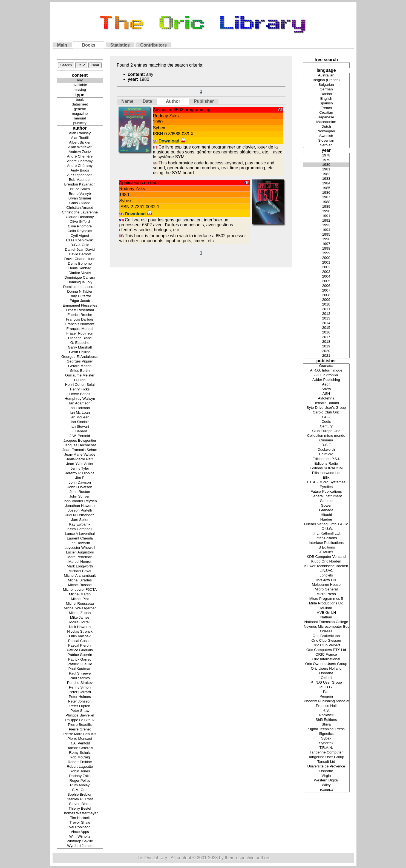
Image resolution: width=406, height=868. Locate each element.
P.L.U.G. (326, 687)
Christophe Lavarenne (80, 212)
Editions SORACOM (326, 468)
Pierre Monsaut (80, 739)
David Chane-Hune (80, 259)
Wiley (326, 785)
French (326, 108)
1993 (326, 225)
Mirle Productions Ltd (326, 603)
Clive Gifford (80, 222)
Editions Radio (326, 464)
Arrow (326, 389)
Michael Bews (80, 571)
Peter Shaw (80, 711)
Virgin (326, 776)
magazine (80, 114)
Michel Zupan (80, 613)
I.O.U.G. (326, 529)
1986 (326, 193)
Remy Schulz (80, 753)
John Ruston (80, 492)
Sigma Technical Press (326, 729)
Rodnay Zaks (80, 776)
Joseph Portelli (80, 511)
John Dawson (80, 483)
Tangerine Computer (326, 753)
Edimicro (326, 454)
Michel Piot (80, 599)
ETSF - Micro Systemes (326, 482)
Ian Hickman (80, 408)
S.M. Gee (80, 790)
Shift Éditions (326, 720)
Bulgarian (326, 85)
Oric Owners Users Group (326, 664)
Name (128, 101)
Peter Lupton (80, 706)
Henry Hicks (80, 389)
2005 (326, 281)
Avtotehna (326, 399)
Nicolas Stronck (80, 632)
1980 (326, 165)
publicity (80, 123)
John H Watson (80, 487)
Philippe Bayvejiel (80, 716)
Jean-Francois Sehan (80, 450)
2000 (326, 258)
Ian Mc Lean (80, 413)
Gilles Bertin (80, 371)
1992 (326, 221)
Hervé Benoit (80, 394)
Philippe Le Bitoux (80, 720)
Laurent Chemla (80, 539)
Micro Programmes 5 (326, 599)
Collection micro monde (326, 436)
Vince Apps (80, 832)
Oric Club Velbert (326, 645)
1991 (326, 216)
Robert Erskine (80, 762)
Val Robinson (80, 827)
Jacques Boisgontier (80, 441)
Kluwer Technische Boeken (326, 566)
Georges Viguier (80, 362)
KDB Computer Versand (326, 557)
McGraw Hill (326, 580)
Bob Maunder (80, 180)
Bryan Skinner (80, 199)
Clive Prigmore (80, 226)
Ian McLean (80, 417)
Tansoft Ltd (326, 762)
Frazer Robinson (80, 334)
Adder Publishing (326, 380)
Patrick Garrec (80, 660)
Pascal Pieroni (80, 646)
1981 (326, 169)
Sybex (326, 739)
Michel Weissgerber (80, 608)
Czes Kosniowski (80, 240)
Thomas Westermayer (80, 813)
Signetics (326, 734)
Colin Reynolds (80, 231)
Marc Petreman (80, 557)
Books (89, 45)
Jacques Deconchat (80, 445)
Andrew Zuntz (80, 152)
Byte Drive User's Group (326, 408)
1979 (326, 160)
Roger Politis (80, 781)
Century (326, 426)
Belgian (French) (326, 80)
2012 (326, 314)
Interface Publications (326, 543)
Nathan (326, 617)
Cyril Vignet (80, 236)
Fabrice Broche (80, 315)
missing (80, 90)
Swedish (326, 136)
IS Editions (326, 548)
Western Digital (326, 780)
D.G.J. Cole (80, 245)
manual (80, 119)
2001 (326, 263)
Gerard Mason (80, 366)
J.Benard (80, 431)
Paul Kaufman (80, 669)
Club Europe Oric (326, 431)
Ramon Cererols (80, 748)
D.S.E (326, 445)
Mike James (80, 618)
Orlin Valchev (80, 636)
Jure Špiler (80, 520)
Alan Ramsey (80, 133)
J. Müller (326, 552)
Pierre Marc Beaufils (80, 734)
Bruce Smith (80, 189)
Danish (326, 94)
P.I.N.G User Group (326, 683)
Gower (326, 506)
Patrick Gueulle (80, 664)
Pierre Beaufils (80, 725)
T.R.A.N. (326, 748)
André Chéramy (80, 166)
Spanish (326, 103)
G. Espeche (80, 343)
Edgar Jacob (80, 301)
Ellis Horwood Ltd (326, 473)
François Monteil (80, 329)
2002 (326, 267)
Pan (326, 692)
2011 (326, 309)
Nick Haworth (80, 627)
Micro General (326, 589)
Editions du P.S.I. (326, 459)
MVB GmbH (326, 613)
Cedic (326, 422)
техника (326, 790)
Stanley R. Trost (80, 799)
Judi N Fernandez (80, 515)
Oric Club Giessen (326, 641)
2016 (326, 332)
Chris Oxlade (80, 203)
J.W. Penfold (80, 436)
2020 (326, 351)
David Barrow (80, 254)
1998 (326, 249)
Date (147, 101)
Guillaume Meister (80, 376)
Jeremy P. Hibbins (80, 473)
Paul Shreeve (80, 674)
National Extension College (326, 622)
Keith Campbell (80, 529)
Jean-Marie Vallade (80, 455)
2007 (326, 291)
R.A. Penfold (80, 743)
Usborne (326, 771)
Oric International (326, 659)
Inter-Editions (326, 538)
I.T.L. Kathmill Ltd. (326, 534)
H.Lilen (80, 380)
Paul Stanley (80, 678)
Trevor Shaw (80, 823)
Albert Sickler (80, 143)
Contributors (153, 45)
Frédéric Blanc (80, 338)
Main (62, 45)
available (80, 85)
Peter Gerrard (80, 692)
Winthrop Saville (80, 841)
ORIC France (326, 655)
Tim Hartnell (80, 818)
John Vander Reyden (80, 501)
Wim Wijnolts (80, 837)
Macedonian (326, 122)
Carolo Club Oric (326, 412)
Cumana (326, 440)
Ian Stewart (80, 427)
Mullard (326, 608)
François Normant (80, 324)
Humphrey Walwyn (80, 399)
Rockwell (326, 715)
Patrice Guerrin (80, 655)
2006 (326, 286)
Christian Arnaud (80, 208)
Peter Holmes (80, 697)
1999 (326, 253)
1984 (326, 183)
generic (80, 109)
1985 (326, 188)
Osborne (326, 673)
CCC (326, 417)
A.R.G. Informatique (326, 371)
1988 (326, 202)
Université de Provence (326, 766)
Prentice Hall (326, 706)
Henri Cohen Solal (80, 385)
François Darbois (80, 320)
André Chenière (80, 157)
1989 (326, 207)
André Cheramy (80, 161)
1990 (326, 211)
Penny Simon (80, 688)
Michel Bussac (80, 585)
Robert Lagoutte (80, 767)
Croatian (326, 113)
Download (172, 141)
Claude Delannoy (80, 217)
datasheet (80, 105)
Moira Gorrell (80, 622)
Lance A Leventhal (80, 534)
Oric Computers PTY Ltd (326, 650)
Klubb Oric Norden (326, 562)
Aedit (326, 385)
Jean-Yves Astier (80, 464)
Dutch (326, 127)
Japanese (326, 117)
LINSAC (326, 571)
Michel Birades (80, 580)
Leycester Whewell (80, 548)
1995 (326, 235)
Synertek (326, 743)
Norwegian (326, 131)
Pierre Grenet (80, 729)
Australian (326, 75)
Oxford (326, 678)
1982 (326, 174)
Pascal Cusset (80, 641)
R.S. (326, 711)
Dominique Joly (80, 282)
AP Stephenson (80, 175)
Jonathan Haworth (80, 506)
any (80, 80)
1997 (326, 244)
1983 (326, 179)
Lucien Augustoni (80, 553)
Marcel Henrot (80, 562)
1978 (326, 155)
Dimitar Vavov (80, 273)
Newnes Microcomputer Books (326, 627)
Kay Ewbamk (80, 525)
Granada (326, 366)
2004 (326, 277)
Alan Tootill (80, 138)
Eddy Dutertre (80, 296)
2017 (326, 337)
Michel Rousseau (80, 604)
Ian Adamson (80, 403)
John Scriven (80, 497)
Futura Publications (326, 492)
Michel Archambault (80, 576)
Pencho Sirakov (80, 683)
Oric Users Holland (326, 669)
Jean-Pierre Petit (80, 459)
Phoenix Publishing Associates (326, 701)
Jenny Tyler (80, 469)
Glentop (326, 501)
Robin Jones (80, 771)
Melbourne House (326, 585)
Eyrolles (326, 487)
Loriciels (326, 576)
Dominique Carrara (80, 278)
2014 (326, 323)
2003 (326, 272)
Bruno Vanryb (80, 194)
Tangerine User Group (326, 757)
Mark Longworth (80, 566)
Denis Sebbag (80, 268)
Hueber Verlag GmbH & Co (326, 524)
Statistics (120, 45)
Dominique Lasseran (80, 287)
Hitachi (326, 515)
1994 (326, 230)
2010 (326, 305)
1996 (326, 239)
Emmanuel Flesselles (80, 306)
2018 (326, 342)
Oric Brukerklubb (326, 636)
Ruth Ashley (80, 785)
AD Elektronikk (326, 375)
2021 (326, 356)
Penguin (326, 697)
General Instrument (326, 496)
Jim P (80, 478)
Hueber (326, 520)
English (326, 99)
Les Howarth (80, 543)
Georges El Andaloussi (80, 357)
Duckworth (326, 450)
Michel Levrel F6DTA (80, 590)
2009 (326, 300)
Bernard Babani (326, 403)
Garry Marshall (80, 348)
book (80, 100)
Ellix (326, 478)
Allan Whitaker (80, 147)
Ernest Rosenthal (80, 310)
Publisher (204, 101)
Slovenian (326, 141)
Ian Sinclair (80, 422)
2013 (326, 319)
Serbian (326, 145)
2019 (326, 346)
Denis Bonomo (80, 264)
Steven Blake (80, 804)
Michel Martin (80, 594)
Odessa (326, 631)
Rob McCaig (80, 757)
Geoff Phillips (80, 352)
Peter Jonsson (80, 702)
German (326, 89)
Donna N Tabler (80, 292)
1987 (326, 197)
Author (173, 101)
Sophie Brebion (80, 795)
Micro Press (326, 594)
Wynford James (80, 846)
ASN (326, 394)
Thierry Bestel (80, 809)
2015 (326, 328)
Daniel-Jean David (80, 250)
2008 (326, 295)
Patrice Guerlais (80, 650)
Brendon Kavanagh (80, 185)
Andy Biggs (80, 171)
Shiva (326, 725)
